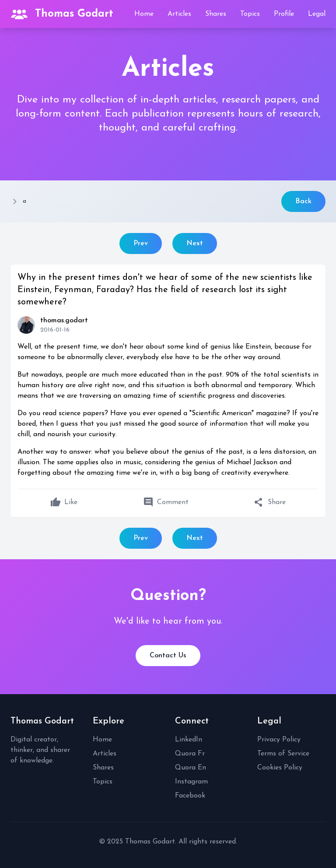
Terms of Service (283, 754)
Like (64, 502)
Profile (284, 14)
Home (144, 14)
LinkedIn (189, 740)
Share (270, 502)
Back (303, 201)
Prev (141, 243)
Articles (179, 14)
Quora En (191, 768)
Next (195, 243)
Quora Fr (190, 754)
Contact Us (168, 656)
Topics (250, 14)
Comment (166, 502)
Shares (216, 14)
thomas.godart (64, 321)
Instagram (191, 782)
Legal (317, 14)
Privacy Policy (279, 740)
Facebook (190, 796)
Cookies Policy (280, 768)
